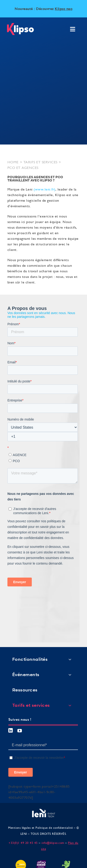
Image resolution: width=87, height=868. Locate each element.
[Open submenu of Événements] (70, 675)
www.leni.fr (45, 190)
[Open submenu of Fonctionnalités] (70, 659)
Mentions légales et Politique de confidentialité (40, 828)
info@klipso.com (53, 843)
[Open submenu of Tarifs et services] (70, 705)
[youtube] (20, 731)
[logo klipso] (20, 25)
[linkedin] (11, 730)
